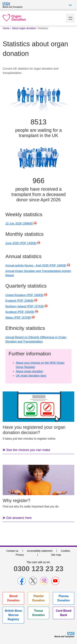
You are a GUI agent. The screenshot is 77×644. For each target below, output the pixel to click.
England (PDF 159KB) (20, 301)
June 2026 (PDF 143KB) (21, 243)
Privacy (20, 555)
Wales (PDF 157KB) (18, 318)
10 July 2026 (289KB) (19, 224)
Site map (56, 555)
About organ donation (29, 371)
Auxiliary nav (70, 5)
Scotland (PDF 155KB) (20, 312)
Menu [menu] (70, 18)
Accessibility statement (40, 551)
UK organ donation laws (31, 376)
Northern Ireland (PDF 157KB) (25, 306)
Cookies (66, 551)
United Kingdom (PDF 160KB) (24, 295)
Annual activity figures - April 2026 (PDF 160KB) (36, 266)
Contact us (12, 551)
